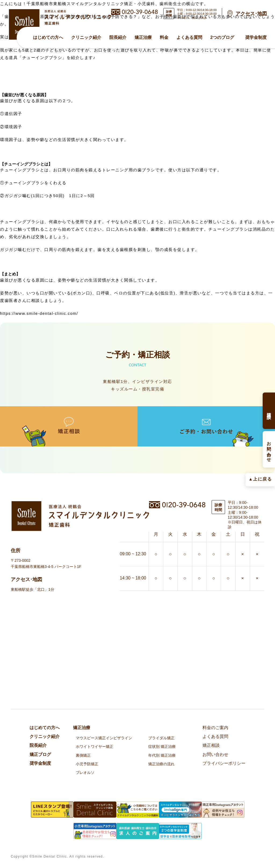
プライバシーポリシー (224, 763)
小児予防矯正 (87, 764)
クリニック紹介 (86, 37)
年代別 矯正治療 (162, 755)
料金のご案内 (215, 728)
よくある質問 (189, 37)
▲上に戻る (260, 479)
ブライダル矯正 (161, 738)
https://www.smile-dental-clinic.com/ (39, 313)
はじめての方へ (48, 37)
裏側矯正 (83, 755)
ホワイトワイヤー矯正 (95, 747)
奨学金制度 (256, 37)
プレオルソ (85, 773)
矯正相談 (211, 745)
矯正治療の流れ (161, 764)
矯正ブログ (40, 754)
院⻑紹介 (118, 37)
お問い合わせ (215, 754)
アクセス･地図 (251, 14)
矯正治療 (143, 37)
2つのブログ (222, 37)
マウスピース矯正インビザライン (104, 738)
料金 (164, 37)
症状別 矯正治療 (162, 747)
